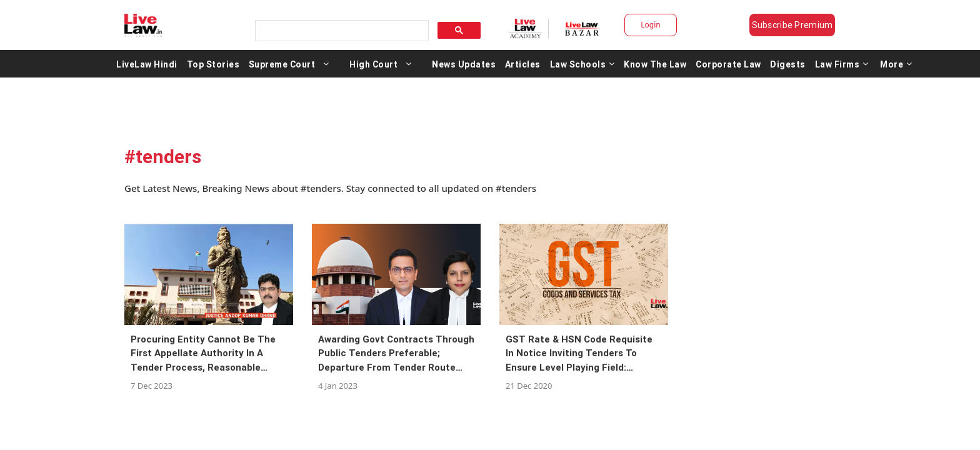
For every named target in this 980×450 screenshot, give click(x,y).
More (896, 67)
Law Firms (842, 67)
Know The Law (655, 67)
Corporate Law (728, 67)
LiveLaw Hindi (147, 67)
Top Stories (213, 67)
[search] (338, 27)
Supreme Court (282, 67)
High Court (373, 67)
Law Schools (582, 67)
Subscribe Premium (802, 25)
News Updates (464, 67)
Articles (523, 67)
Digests (788, 67)
